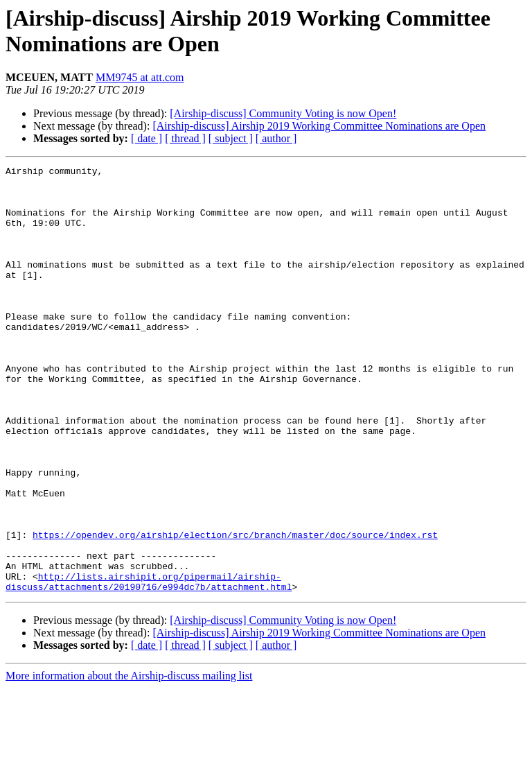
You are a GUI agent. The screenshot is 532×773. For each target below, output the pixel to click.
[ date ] (147, 138)
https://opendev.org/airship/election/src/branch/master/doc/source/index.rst (235, 609)
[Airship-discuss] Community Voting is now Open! (283, 113)
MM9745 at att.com (140, 77)
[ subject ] (231, 138)
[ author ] (276, 138)
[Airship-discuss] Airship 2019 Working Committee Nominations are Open (319, 126)
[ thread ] (185, 138)
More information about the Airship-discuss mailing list (129, 761)
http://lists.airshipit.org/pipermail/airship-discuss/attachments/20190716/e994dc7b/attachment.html (149, 666)
